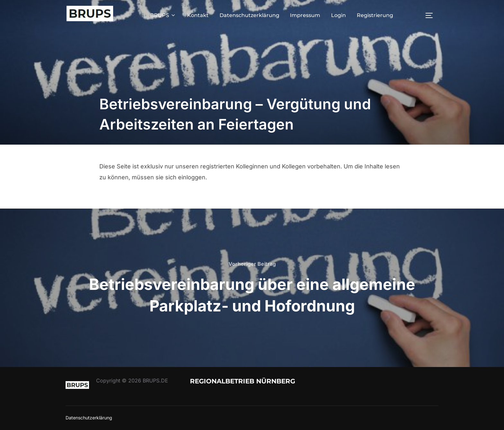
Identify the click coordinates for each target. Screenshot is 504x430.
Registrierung (375, 15)
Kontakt (198, 15)
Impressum (305, 15)
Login (338, 15)
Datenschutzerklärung (249, 15)
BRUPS (163, 15)
